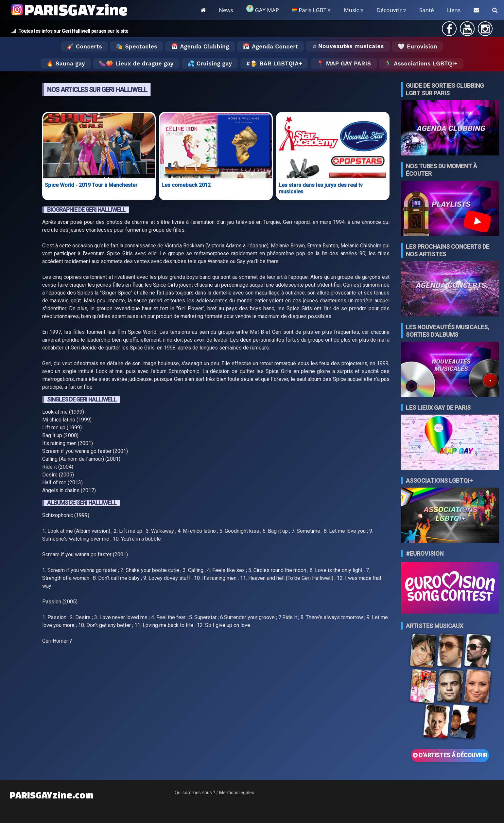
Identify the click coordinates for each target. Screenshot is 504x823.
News (226, 10)
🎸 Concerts (84, 46)
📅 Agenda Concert (270, 46)
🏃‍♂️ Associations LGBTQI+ (421, 63)
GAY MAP (263, 9)
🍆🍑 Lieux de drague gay (136, 63)
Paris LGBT (309, 10)
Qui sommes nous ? (195, 793)
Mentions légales (237, 793)
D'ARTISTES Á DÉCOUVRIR (450, 755)
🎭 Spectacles (137, 46)
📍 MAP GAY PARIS (344, 63)
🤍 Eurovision (417, 46)
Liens (454, 10)
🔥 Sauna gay (66, 63)
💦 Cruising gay (210, 63)
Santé (427, 10)
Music (351, 10)
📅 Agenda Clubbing (200, 46)
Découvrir (389, 10)
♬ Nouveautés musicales (348, 46)
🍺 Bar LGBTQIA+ (276, 63)
